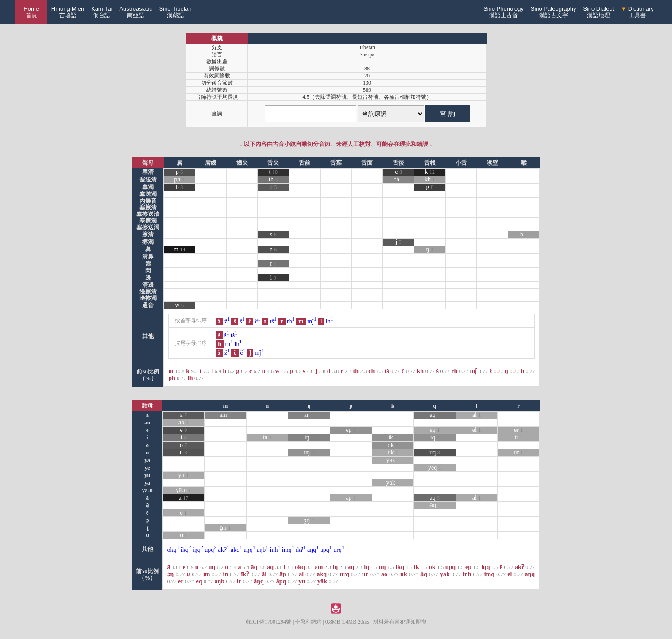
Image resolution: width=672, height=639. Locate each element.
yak (393, 460)
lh (330, 321)
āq (435, 498)
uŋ (309, 452)
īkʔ (301, 550)
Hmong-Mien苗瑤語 (68, 12)
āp (351, 498)
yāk (393, 483)
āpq (326, 550)
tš (273, 321)
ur (519, 452)
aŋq (250, 550)
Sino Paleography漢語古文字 (554, 12)
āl (477, 498)
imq (288, 550)
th (271, 179)
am (226, 415)
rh (291, 321)
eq (435, 430)
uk (393, 452)
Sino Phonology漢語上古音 (504, 12)
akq (236, 550)
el (477, 430)
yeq (435, 468)
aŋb (263, 550)
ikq (186, 550)
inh (275, 550)
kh (428, 179)
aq (435, 415)
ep (351, 430)
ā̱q (435, 505)
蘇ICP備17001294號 (268, 622)
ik (393, 437)
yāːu (183, 490)
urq (339, 550)
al (477, 415)
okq (173, 550)
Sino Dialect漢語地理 (598, 12)
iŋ (309, 437)
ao (183, 422)
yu (184, 475)
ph (177, 179)
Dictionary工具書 (637, 12)
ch (396, 179)
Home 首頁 (31, 12)
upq (210, 550)
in (267, 437)
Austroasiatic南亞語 (135, 12)
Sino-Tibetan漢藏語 (176, 12)
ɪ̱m (225, 528)
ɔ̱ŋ (309, 520)
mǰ (312, 321)
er (518, 430)
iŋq (198, 550)
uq (435, 452)
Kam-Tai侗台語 (102, 12)
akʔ (224, 550)
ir (518, 437)
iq (435, 437)
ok (393, 445)
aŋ (309, 415)
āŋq (313, 550)
